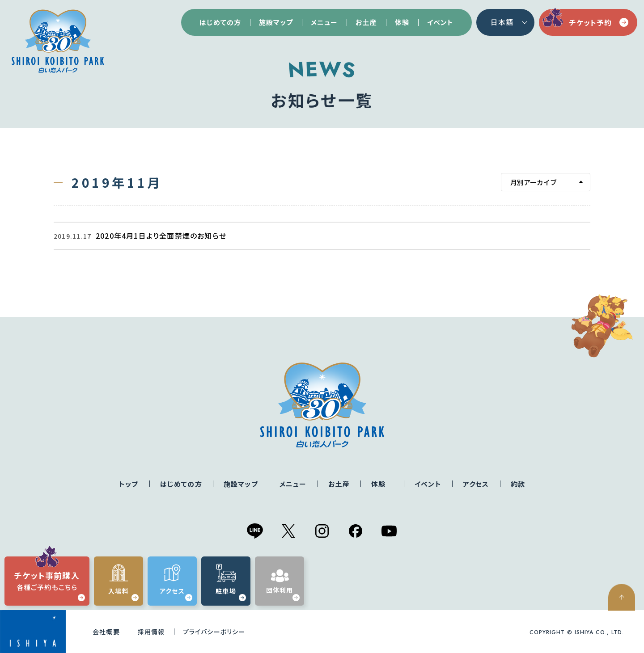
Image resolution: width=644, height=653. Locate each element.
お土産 (366, 22)
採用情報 (151, 632)
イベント (440, 22)
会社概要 (106, 632)
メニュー (324, 22)
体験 (402, 22)
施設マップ (276, 22)
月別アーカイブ (534, 182)
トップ (129, 484)
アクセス (476, 484)
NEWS (322, 70)
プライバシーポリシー (214, 632)
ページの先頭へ (626, 629)
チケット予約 (599, 22)
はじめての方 (220, 22)
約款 (518, 484)
